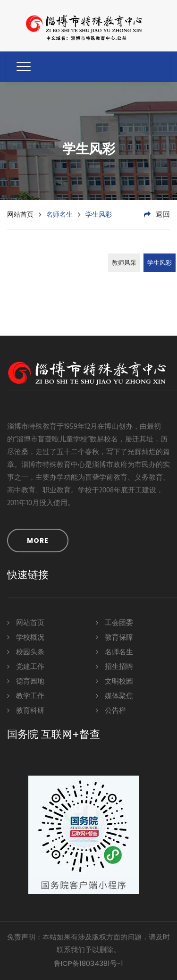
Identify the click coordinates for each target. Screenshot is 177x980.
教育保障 (114, 637)
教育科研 (26, 710)
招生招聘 (114, 666)
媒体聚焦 (114, 696)
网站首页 (20, 214)
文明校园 (114, 681)
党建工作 (26, 666)
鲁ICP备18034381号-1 (88, 963)
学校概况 (26, 637)
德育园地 (26, 681)
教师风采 (124, 263)
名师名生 (114, 652)
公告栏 (111, 710)
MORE (38, 541)
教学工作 (26, 696)
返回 (157, 215)
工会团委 (114, 622)
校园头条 (26, 652)
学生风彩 (160, 263)
